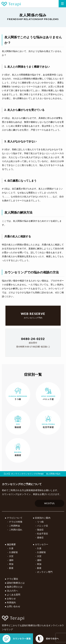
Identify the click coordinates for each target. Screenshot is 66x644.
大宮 (11, 556)
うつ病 (40, 522)
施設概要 (11, 544)
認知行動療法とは (16, 583)
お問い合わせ (14, 606)
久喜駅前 (13, 552)
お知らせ (11, 599)
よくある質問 (14, 595)
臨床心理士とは (15, 587)
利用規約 (11, 602)
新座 (11, 568)
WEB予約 (49, 503)
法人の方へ (12, 591)
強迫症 (40, 530)
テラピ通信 (12, 579)
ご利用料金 (15, 526)
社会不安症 (43, 534)
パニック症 (43, 526)
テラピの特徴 (16, 522)
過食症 (40, 538)
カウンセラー (42, 544)
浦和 (11, 560)
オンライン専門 (45, 572)
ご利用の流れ (16, 530)
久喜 (11, 548)
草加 (11, 564)
